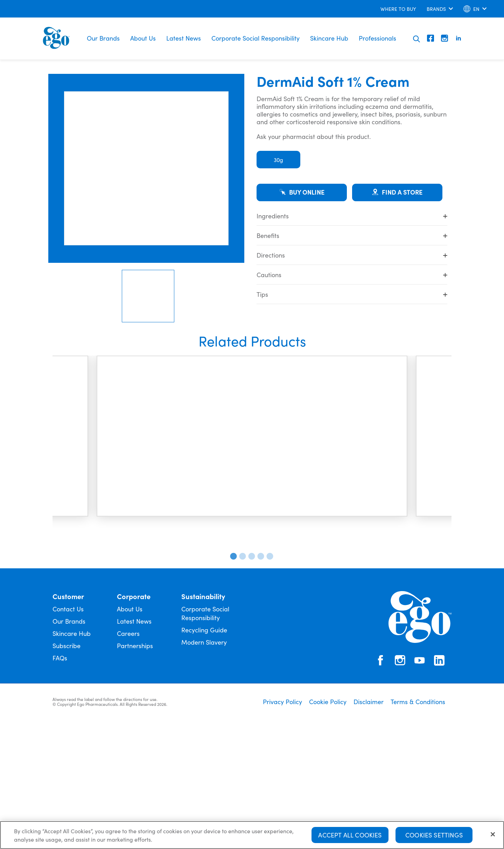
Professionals (377, 38)
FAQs (60, 784)
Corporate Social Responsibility (255, 38)
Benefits (352, 235)
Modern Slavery (204, 768)
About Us (143, 38)
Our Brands (103, 38)
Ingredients (352, 216)
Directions (352, 255)
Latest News (184, 38)
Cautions (352, 275)
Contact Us (68, 735)
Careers (128, 759)
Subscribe (66, 771)
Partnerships (135, 771)
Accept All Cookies (350, 837)
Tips (352, 294)
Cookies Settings (434, 837)
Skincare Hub (329, 38)
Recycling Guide (204, 756)
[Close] (493, 836)
